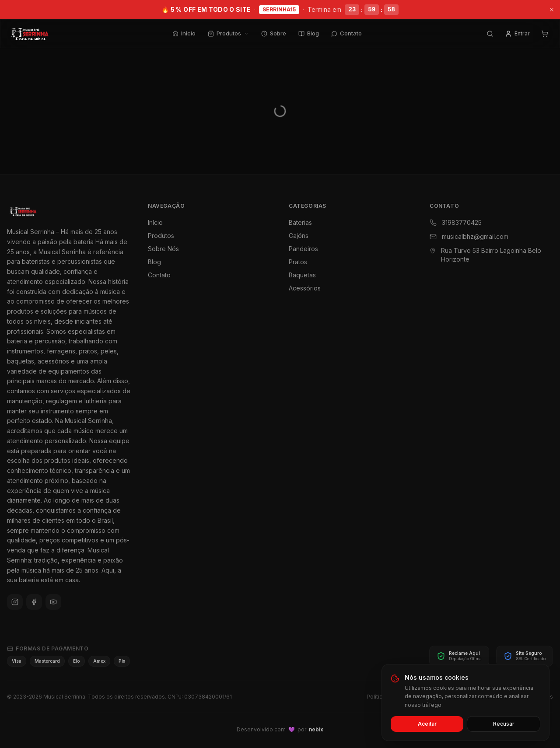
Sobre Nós (163, 249)
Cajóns (299, 236)
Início (184, 33)
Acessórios (305, 288)
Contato (346, 33)
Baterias (300, 222)
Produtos (228, 33)
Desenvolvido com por (280, 730)
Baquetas (302, 275)
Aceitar (427, 724)
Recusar (504, 724)
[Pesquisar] (490, 34)
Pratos (298, 262)
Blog (309, 33)
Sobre (274, 33)
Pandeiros (303, 249)
